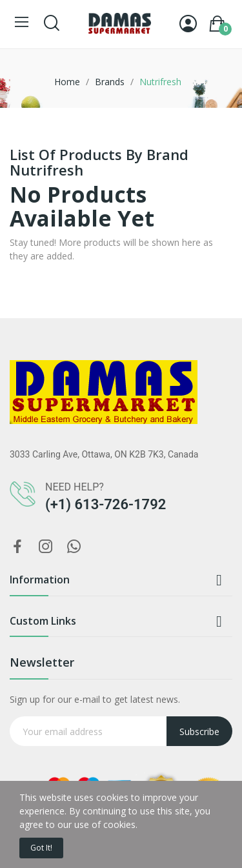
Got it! (41, 848)
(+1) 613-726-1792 (106, 504)
